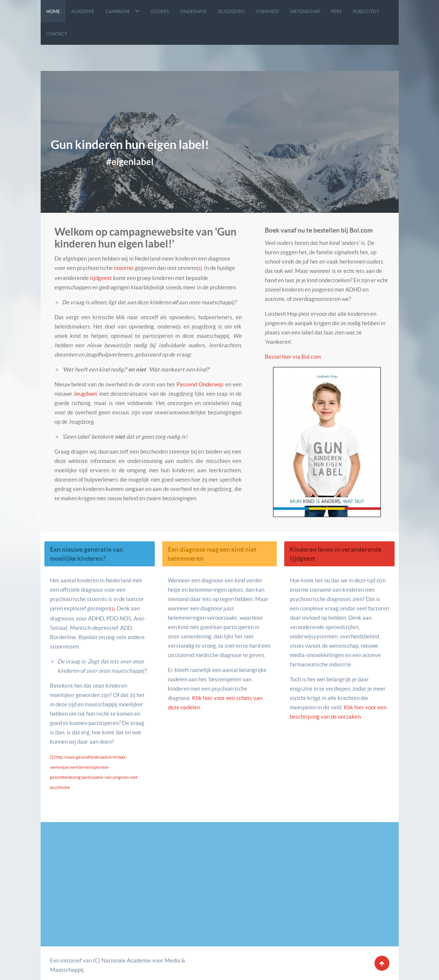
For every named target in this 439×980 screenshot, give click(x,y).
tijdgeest (101, 278)
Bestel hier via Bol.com (293, 357)
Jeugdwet (85, 394)
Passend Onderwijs (201, 384)
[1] (200, 268)
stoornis (124, 268)
